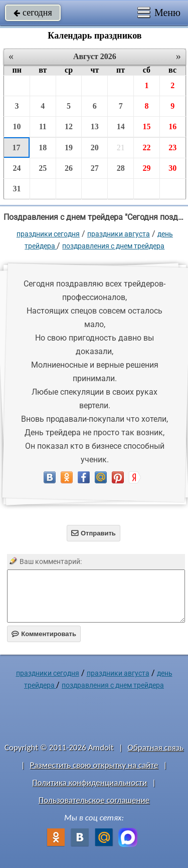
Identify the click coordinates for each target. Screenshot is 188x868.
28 (121, 168)
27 (95, 168)
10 (17, 126)
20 (95, 148)
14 (121, 126)
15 (146, 126)
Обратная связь (155, 748)
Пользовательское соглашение (94, 800)
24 (17, 168)
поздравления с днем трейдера (113, 246)
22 (146, 148)
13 (95, 126)
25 (43, 168)
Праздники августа (119, 234)
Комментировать (44, 634)
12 (69, 126)
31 (17, 189)
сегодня (33, 13)
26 (69, 168)
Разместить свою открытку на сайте (94, 765)
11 (43, 126)
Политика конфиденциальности (89, 783)
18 (43, 148)
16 (172, 126)
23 (172, 148)
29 (146, 168)
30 (172, 168)
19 (69, 148)
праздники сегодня (48, 234)
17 (16, 148)
